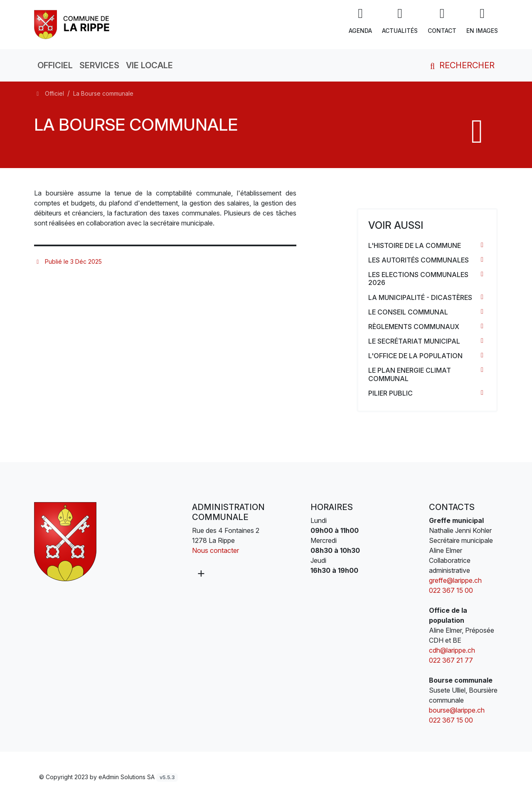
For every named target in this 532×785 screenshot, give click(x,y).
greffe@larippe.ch (455, 580)
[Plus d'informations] (200, 573)
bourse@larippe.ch (457, 710)
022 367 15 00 (451, 590)
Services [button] (99, 65)
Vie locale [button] (149, 65)
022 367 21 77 (451, 660)
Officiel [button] (55, 65)
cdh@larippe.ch (452, 650)
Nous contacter (216, 550)
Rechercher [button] (461, 65)
